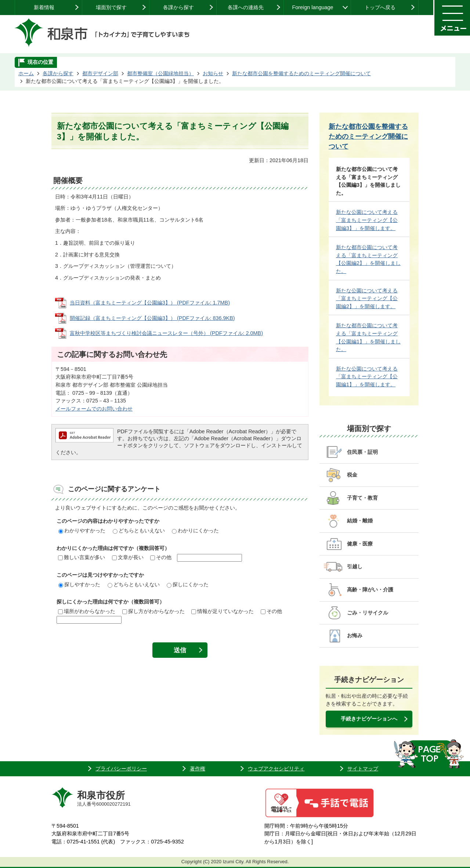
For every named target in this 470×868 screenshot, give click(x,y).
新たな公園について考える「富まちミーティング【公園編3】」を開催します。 (367, 220)
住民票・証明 (362, 452)
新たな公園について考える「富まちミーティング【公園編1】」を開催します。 (367, 377)
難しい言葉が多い (82, 557)
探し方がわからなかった (153, 611)
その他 (161, 557)
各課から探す (178, 7)
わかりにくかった (195, 530)
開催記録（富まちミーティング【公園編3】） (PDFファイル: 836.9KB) (152, 318)
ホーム (26, 73)
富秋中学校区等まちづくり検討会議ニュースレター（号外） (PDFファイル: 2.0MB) (166, 333)
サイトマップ (363, 769)
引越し (355, 566)
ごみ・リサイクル (368, 613)
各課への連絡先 (246, 7)
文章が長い (128, 557)
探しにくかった (188, 584)
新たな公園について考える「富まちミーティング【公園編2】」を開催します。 (367, 298)
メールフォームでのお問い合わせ (94, 409)
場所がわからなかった (87, 611)
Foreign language (312, 7)
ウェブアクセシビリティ (276, 769)
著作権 (198, 769)
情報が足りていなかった (223, 611)
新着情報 (44, 7)
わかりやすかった (82, 530)
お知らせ (213, 73)
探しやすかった (79, 584)
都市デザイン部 (100, 73)
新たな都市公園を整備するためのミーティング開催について (301, 73)
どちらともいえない (139, 530)
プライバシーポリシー (121, 769)
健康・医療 (360, 544)
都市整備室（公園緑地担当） (160, 73)
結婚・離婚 (360, 521)
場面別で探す (111, 7)
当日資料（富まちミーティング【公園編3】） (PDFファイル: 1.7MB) (150, 303)
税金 (352, 475)
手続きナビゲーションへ (369, 719)
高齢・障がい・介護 (370, 590)
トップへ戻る (380, 7)
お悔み (355, 635)
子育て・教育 (362, 498)
